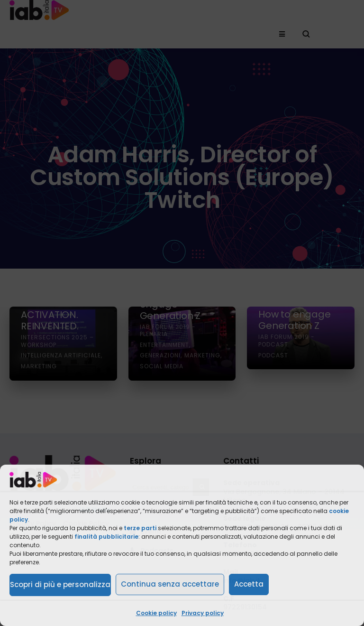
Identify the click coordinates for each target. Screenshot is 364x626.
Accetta (249, 584)
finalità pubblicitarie (106, 537)
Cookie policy (156, 613)
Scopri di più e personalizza (60, 584)
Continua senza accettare (170, 584)
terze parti (140, 528)
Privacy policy (203, 613)
